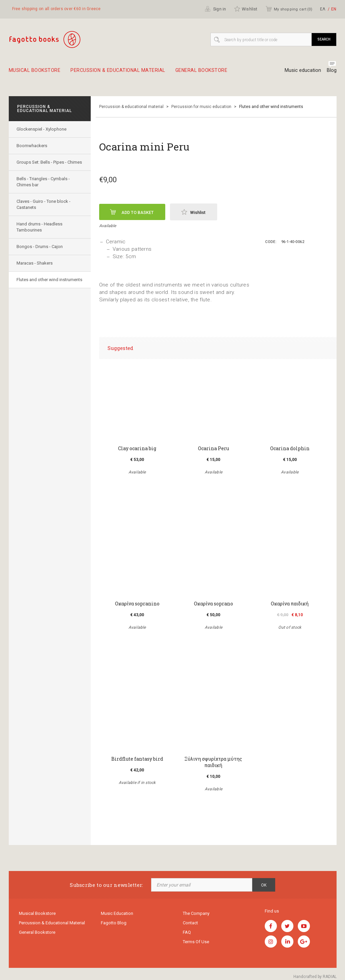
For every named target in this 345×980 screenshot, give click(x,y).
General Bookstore (210, 73)
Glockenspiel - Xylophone (42, 129)
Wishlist (246, 9)
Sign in (215, 9)
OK (264, 885)
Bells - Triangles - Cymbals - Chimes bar (44, 188)
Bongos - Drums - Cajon (40, 253)
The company (196, 914)
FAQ (187, 933)
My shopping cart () (289, 9)
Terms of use (196, 943)
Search (324, 39)
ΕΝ (334, 9)
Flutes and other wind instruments (38, 289)
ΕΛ (323, 9)
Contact (190, 923)
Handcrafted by (315, 977)
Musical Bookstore (35, 73)
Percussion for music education (201, 107)
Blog (332, 70)
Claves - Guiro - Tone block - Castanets (44, 211)
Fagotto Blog (114, 923)
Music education (302, 70)
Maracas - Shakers (35, 269)
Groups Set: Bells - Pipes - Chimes (42, 166)
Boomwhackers (33, 146)
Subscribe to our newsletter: (106, 885)
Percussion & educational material (122, 73)
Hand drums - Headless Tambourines (40, 233)
